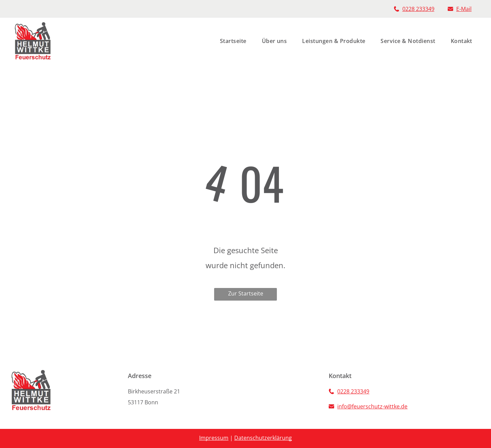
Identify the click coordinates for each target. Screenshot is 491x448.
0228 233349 (418, 9)
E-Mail (464, 9)
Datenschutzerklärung (263, 438)
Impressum (214, 438)
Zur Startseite (246, 293)
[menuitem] (231, 41)
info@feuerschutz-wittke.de (372, 406)
